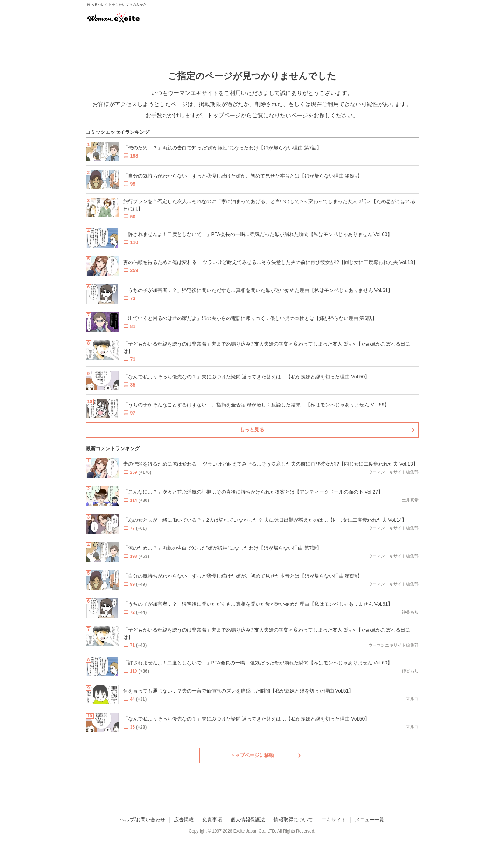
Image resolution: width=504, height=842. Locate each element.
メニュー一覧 (370, 820)
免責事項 (212, 820)
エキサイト (334, 820)
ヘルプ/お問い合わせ (142, 820)
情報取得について (293, 820)
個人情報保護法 (248, 820)
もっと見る (252, 430)
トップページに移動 (252, 755)
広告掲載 (184, 820)
